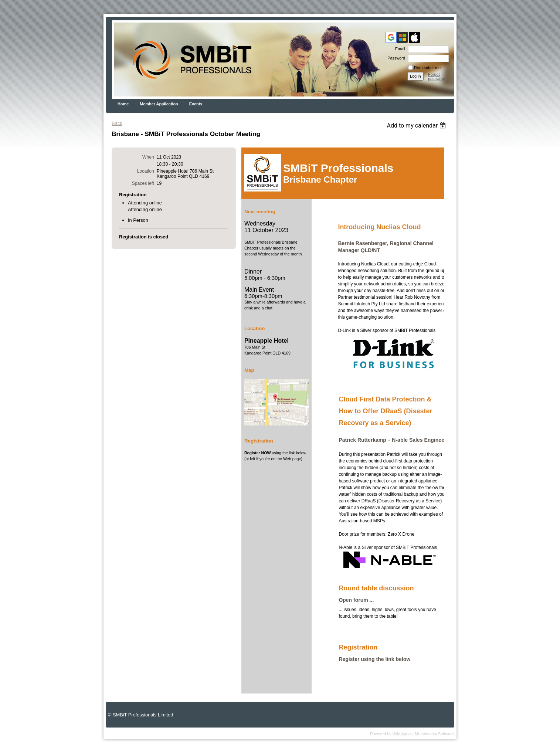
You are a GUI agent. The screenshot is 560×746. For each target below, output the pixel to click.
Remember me (427, 68)
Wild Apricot (403, 734)
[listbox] (417, 126)
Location (146, 171)
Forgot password (437, 77)
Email (399, 49)
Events (196, 104)
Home (123, 104)
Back (117, 123)
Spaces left (143, 183)
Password (395, 58)
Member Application (159, 104)
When (148, 157)
